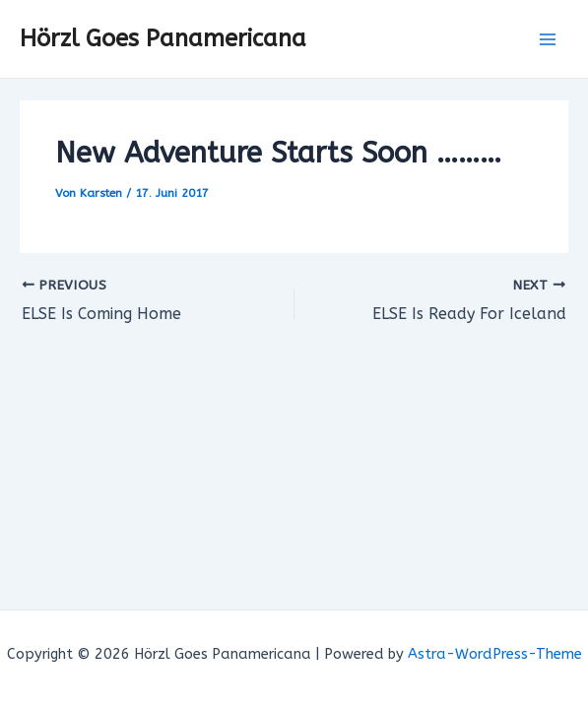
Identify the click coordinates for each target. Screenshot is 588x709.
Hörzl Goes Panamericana (163, 38)
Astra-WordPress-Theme (495, 654)
